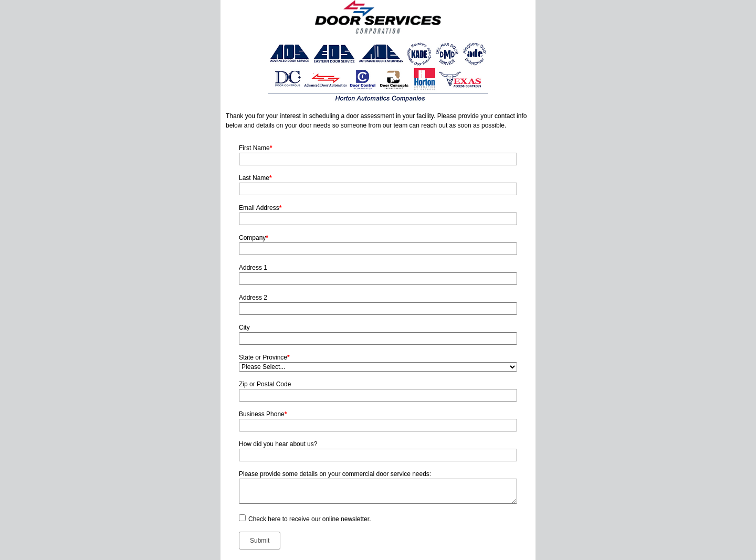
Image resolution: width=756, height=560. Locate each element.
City (244, 327)
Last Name (255, 178)
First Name (255, 148)
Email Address (260, 208)
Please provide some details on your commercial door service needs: (335, 474)
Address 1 (253, 268)
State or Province (264, 357)
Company (254, 238)
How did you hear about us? (278, 444)
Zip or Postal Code (265, 384)
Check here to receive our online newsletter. (309, 519)
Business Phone (263, 414)
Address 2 (253, 298)
